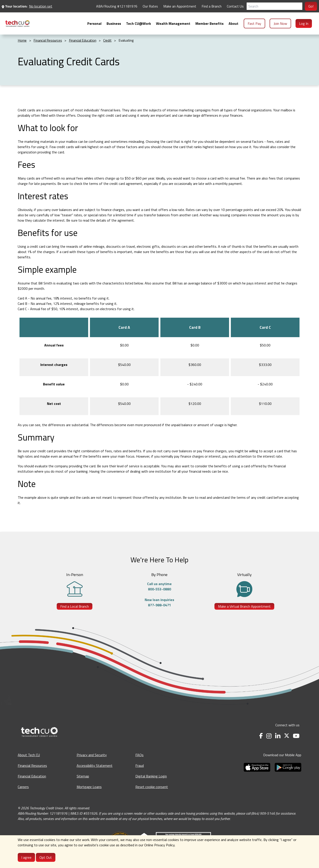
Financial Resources (32, 766)
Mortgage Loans (89, 787)
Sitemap (83, 776)
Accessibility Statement (95, 766)
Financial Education (32, 776)
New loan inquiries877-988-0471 (159, 602)
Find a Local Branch (75, 606)
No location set (41, 6)
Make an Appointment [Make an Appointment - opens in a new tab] (180, 6)
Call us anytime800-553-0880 (159, 586)
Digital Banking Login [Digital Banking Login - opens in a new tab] (151, 776)
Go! (311, 6)
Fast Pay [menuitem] (254, 23)
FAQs (139, 755)
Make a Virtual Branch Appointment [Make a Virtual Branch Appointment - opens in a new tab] (244, 606)
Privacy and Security (92, 755)
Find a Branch (212, 6)
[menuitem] (18, 23)
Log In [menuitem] (304, 23)
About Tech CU (29, 755)
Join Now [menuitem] (280, 23)
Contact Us (235, 6)
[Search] (274, 6)
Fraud (140, 766)
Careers (23, 787)
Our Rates (150, 6)
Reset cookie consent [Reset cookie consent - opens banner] (152, 787)
